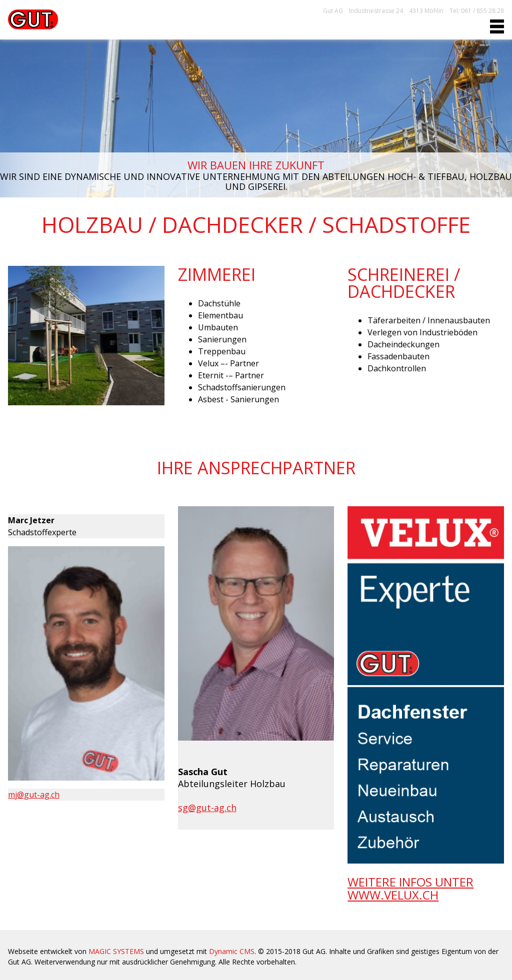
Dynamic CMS (232, 951)
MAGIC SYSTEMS (116, 951)
